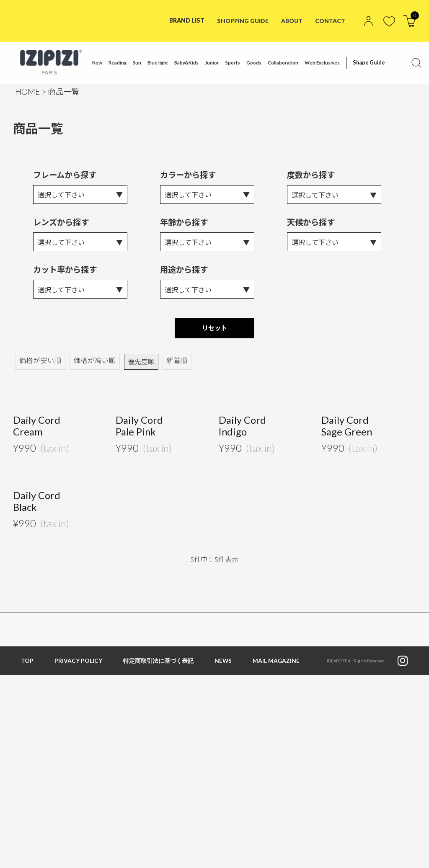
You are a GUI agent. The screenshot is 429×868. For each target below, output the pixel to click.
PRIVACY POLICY (78, 663)
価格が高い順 (91, 364)
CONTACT (330, 20)
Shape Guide (367, 63)
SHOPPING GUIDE (242, 20)
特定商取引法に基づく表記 (158, 663)
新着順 (171, 364)
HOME (27, 91)
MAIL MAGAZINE (277, 663)
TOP (27, 663)
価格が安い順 (39, 364)
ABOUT (292, 20)
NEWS (223, 663)
